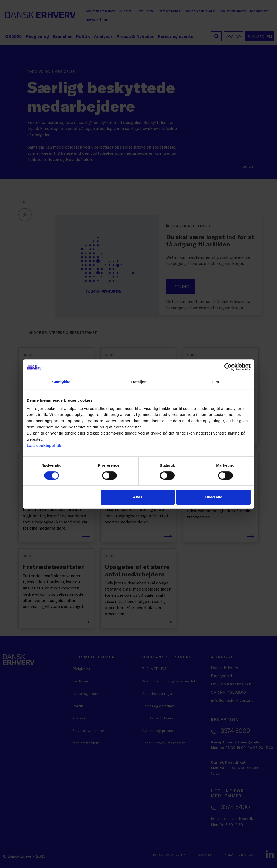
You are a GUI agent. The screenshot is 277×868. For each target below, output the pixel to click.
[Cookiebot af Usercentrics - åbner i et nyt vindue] (228, 367)
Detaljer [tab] (139, 382)
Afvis (138, 497)
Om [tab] (216, 382)
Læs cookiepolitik (44, 445)
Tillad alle (213, 497)
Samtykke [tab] (61, 382)
